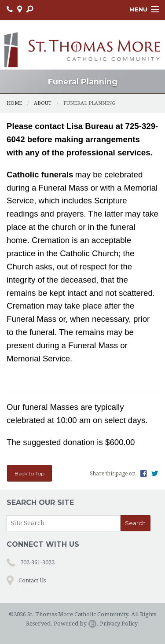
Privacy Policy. (119, 624)
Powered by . (76, 624)
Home (14, 103)
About (43, 103)
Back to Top (29, 473)
